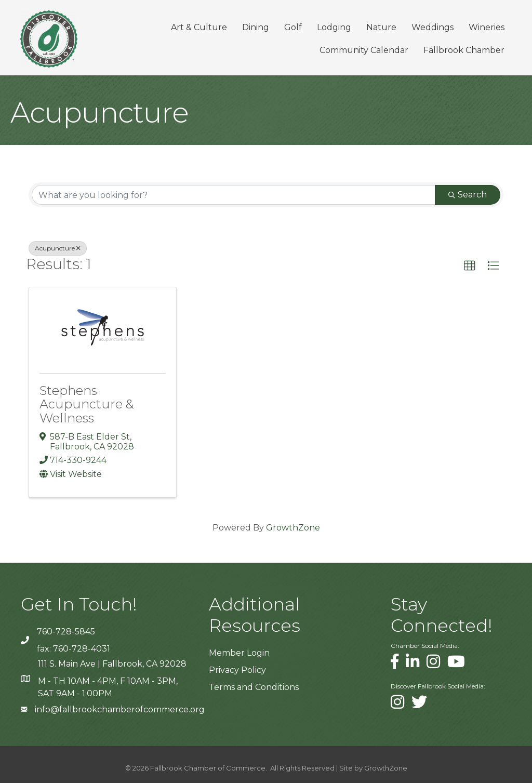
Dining (255, 27)
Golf (292, 27)
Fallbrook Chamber (463, 50)
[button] (470, 266)
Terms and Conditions (254, 687)
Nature (381, 27)
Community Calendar (363, 50)
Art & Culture (198, 27)
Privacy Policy (237, 669)
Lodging (334, 27)
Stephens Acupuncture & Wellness (87, 404)
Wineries (486, 27)
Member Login (239, 652)
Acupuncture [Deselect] (58, 248)
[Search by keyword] (234, 195)
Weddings (432, 27)
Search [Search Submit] (468, 195)
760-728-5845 (66, 631)
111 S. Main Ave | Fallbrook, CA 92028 (112, 664)
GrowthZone (293, 527)
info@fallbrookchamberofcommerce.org (120, 709)
